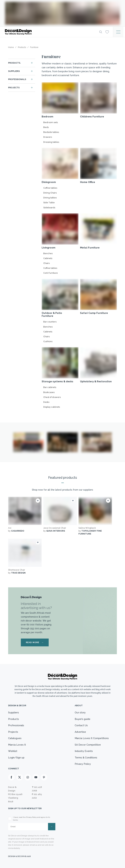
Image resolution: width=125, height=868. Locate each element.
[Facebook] (11, 777)
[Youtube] (36, 777)
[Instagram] (28, 777)
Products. (14, 63)
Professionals (17, 79)
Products (14, 719)
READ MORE (35, 642)
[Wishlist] (107, 32)
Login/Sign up (16, 758)
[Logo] (49, 32)
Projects (14, 88)
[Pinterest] (44, 777)
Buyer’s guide (83, 719)
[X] (20, 777)
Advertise (80, 732)
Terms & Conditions (86, 758)
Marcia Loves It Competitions (92, 738)
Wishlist (13, 751)
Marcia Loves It (17, 745)
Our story (80, 713)
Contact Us (81, 725)
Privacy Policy (83, 764)
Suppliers (14, 71)
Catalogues (15, 738)
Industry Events (84, 751)
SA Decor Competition (88, 745)
